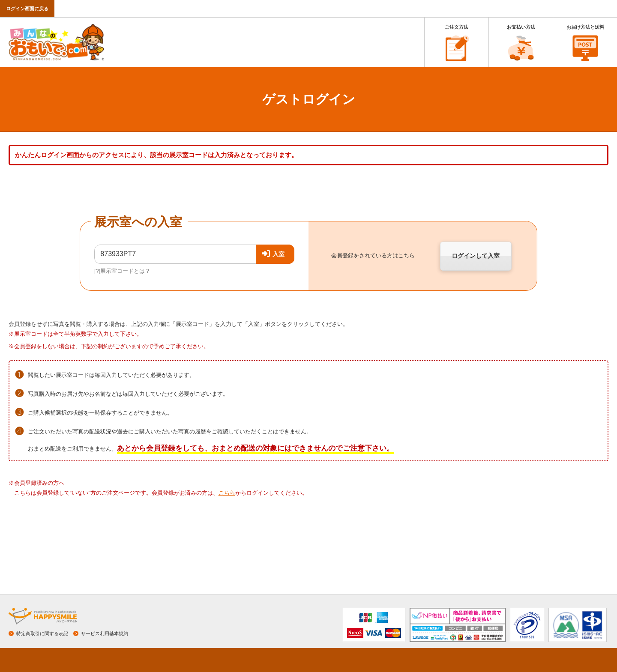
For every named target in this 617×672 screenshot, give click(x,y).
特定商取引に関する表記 (42, 633)
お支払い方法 (521, 27)
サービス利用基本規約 (105, 633)
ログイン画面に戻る (27, 9)
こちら (227, 493)
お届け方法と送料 (585, 27)
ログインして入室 (476, 256)
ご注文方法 (457, 27)
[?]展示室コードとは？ (122, 271)
